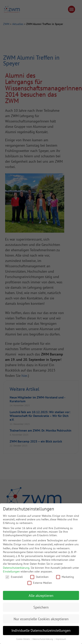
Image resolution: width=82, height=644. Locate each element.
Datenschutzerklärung (16, 568)
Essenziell (14, 577)
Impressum (61, 639)
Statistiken (39, 577)
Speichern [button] (41, 607)
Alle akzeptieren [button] (41, 596)
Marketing (65, 577)
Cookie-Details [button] (23, 639)
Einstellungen (11, 571)
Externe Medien (40, 583)
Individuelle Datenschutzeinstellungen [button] (41, 630)
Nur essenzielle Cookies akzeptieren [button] (41, 619)
